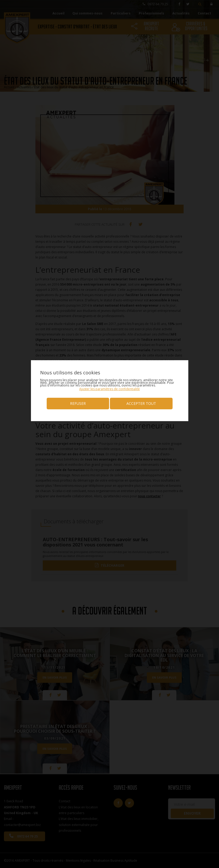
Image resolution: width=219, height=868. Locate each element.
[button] (109, 389)
